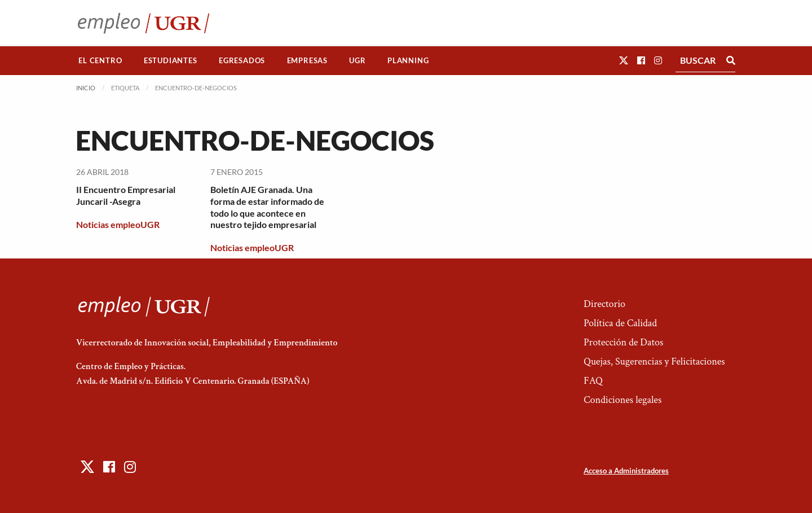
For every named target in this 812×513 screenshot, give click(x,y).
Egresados (242, 60)
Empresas (307, 60)
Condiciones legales (623, 400)
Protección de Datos (623, 342)
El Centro (100, 60)
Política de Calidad (620, 323)
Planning (408, 60)
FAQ (593, 381)
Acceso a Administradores (626, 471)
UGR (357, 60)
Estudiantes (171, 60)
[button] (624, 60)
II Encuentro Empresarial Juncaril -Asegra (126, 195)
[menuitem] (100, 61)
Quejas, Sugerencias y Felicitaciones (654, 361)
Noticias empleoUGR (118, 224)
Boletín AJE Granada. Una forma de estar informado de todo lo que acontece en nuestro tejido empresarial (267, 207)
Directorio (604, 304)
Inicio (86, 88)
